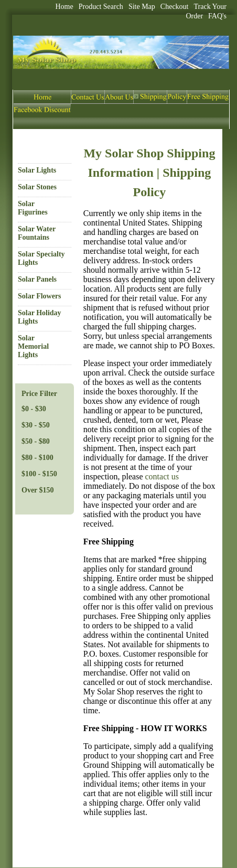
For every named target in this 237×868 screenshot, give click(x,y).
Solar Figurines (33, 208)
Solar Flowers (40, 296)
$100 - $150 (39, 474)
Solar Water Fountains (37, 233)
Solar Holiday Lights (40, 317)
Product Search (101, 7)
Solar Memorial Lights (33, 346)
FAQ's (217, 16)
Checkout (175, 7)
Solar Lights (37, 170)
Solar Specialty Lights (41, 258)
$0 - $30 (34, 409)
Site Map (142, 7)
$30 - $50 (36, 425)
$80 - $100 (37, 458)
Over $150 (38, 490)
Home (64, 7)
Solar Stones (37, 187)
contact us (162, 476)
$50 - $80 (36, 441)
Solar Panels (37, 279)
